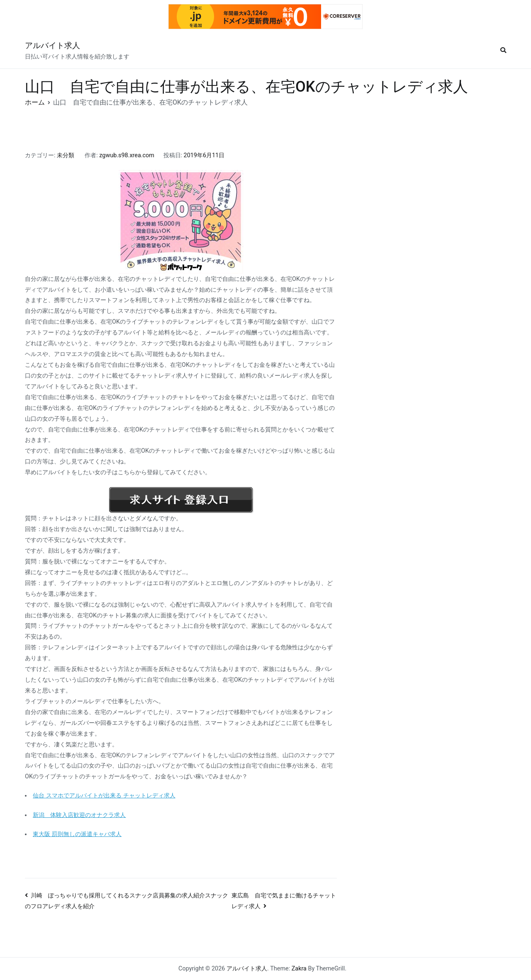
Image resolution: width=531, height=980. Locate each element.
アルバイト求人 (52, 45)
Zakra (299, 969)
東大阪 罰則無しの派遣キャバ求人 (77, 834)
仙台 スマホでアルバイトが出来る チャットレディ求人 (104, 796)
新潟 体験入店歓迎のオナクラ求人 (79, 815)
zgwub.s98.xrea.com (127, 155)
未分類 (66, 155)
